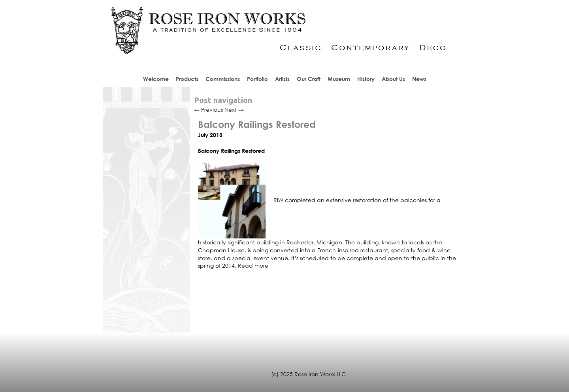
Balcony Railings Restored (257, 124)
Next (234, 110)
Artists (282, 79)
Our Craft (309, 79)
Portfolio (257, 79)
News (419, 79)
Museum (339, 79)
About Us (393, 79)
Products (187, 79)
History (366, 79)
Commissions (223, 79)
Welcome (156, 79)
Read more (253, 265)
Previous (208, 110)
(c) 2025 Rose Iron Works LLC (308, 374)
